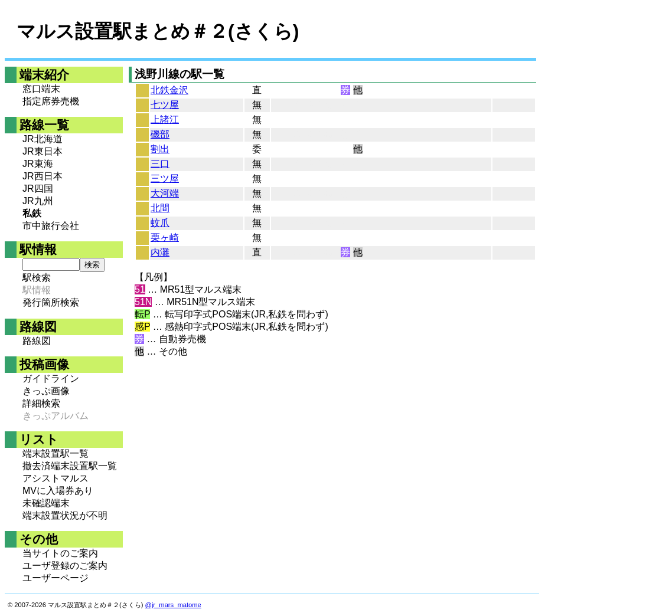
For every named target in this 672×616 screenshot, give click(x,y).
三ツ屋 (165, 178)
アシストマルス (56, 478)
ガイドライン (51, 379)
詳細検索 (41, 403)
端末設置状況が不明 (65, 515)
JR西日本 (43, 176)
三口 (160, 164)
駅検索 (37, 278)
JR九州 (38, 201)
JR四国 (38, 189)
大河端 (165, 193)
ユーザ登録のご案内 (65, 566)
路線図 (37, 341)
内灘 (160, 252)
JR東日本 (43, 151)
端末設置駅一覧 (56, 453)
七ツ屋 (165, 105)
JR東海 (38, 164)
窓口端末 (41, 89)
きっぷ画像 (46, 391)
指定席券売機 (51, 101)
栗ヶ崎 (165, 237)
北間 (160, 208)
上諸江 (165, 119)
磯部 (160, 134)
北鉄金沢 (169, 90)
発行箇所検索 (51, 302)
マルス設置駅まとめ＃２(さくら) (158, 31)
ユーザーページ (56, 578)
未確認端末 (46, 503)
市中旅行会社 (51, 226)
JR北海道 (43, 139)
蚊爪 (160, 223)
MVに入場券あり (58, 491)
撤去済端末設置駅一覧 (70, 466)
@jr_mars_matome (173, 605)
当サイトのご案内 (60, 553)
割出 (160, 149)
